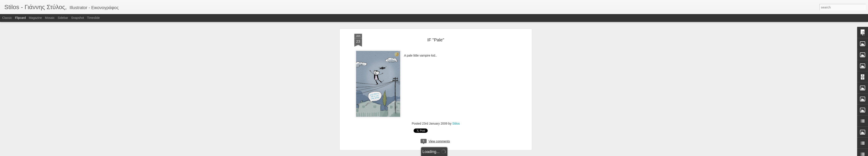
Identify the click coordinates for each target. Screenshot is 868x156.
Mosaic (50, 18)
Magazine (35, 18)
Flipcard (20, 18)
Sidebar (63, 18)
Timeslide (93, 18)
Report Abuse (460, 154)
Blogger (448, 154)
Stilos (456, 64)
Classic (7, 18)
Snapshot (78, 18)
